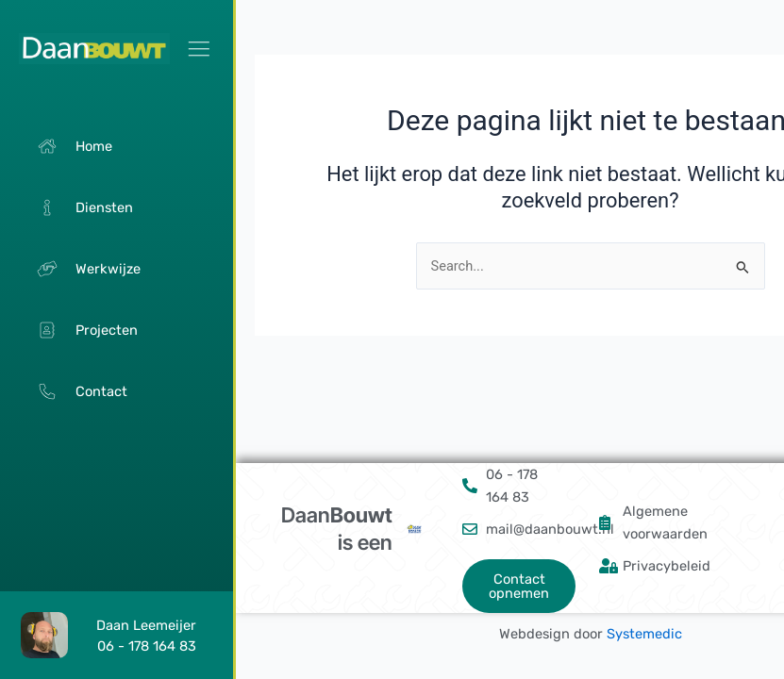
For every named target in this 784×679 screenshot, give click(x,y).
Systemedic (644, 634)
